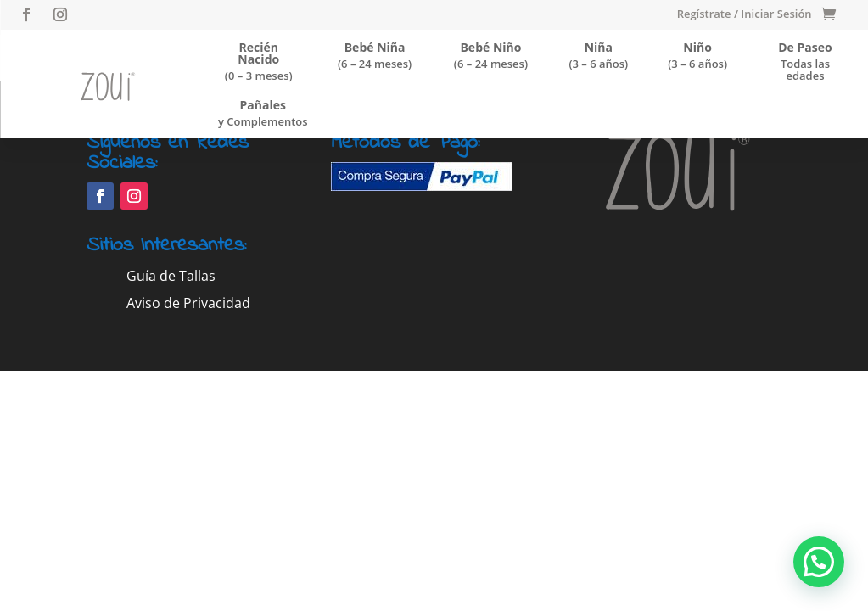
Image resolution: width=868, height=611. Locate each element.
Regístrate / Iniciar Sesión (745, 14)
